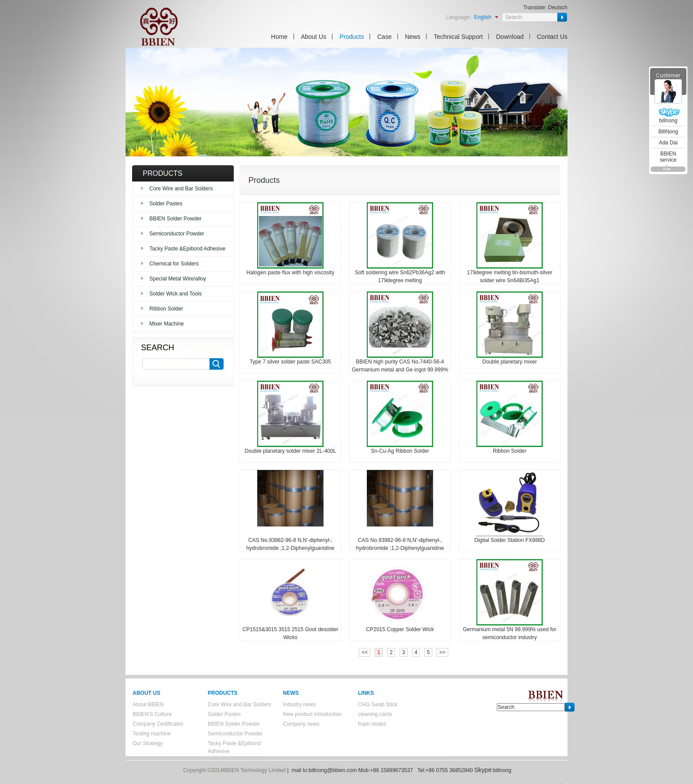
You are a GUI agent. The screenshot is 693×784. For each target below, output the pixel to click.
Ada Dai (668, 143)
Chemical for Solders (174, 264)
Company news (301, 724)
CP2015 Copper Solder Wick (400, 629)
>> (442, 652)
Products (352, 37)
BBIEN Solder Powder (175, 219)
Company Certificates (158, 724)
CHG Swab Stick (378, 704)
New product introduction (312, 714)
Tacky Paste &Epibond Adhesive (187, 249)
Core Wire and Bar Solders (181, 189)
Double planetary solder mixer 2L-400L (291, 451)
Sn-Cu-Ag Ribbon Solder (400, 451)
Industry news (299, 704)
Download (510, 37)
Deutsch (558, 8)
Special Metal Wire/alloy (178, 279)
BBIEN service (668, 157)
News (413, 37)
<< (365, 652)
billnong (668, 121)
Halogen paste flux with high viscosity (291, 273)
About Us (314, 37)
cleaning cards (375, 714)
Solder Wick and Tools (176, 294)
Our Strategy (148, 743)
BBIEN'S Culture (152, 714)
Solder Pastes (166, 204)
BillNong (668, 132)
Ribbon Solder (166, 309)
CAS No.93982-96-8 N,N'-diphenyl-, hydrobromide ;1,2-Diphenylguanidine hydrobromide (290, 548)
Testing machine (152, 734)
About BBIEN (148, 704)
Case (384, 37)
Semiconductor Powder (177, 234)
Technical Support (458, 37)
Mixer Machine (167, 324)
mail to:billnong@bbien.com (324, 770)
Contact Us (552, 37)
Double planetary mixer (509, 362)
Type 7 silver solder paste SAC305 (290, 362)
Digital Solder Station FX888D (509, 540)
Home (279, 37)
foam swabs (372, 724)
